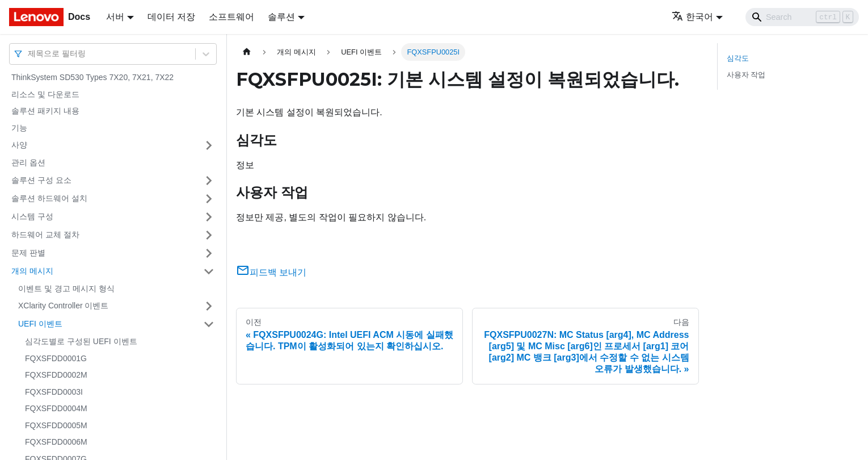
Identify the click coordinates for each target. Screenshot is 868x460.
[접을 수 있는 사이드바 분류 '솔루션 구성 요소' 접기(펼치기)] (209, 181)
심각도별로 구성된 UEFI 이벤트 (81, 341)
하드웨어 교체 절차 (45, 235)
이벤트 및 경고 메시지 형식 (66, 288)
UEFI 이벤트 (40, 324)
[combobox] (29, 54)
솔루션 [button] (281, 17)
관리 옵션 (28, 162)
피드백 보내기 (271, 272)
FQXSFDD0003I (54, 392)
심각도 (738, 58)
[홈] (247, 52)
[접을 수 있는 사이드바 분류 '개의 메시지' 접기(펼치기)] (209, 271)
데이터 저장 (171, 17)
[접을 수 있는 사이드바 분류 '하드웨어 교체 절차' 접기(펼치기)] (209, 235)
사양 (19, 145)
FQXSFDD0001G (56, 358)
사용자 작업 (746, 75)
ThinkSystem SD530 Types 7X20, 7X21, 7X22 (92, 77)
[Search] (802, 17)
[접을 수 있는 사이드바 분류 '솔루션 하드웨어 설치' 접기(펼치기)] (209, 199)
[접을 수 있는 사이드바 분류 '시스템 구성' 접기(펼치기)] (209, 217)
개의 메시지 (32, 271)
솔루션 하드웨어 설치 (49, 198)
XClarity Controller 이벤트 (63, 306)
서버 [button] (115, 17)
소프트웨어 (231, 17)
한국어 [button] (692, 17)
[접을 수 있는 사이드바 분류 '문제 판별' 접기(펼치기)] (209, 253)
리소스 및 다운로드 (45, 94)
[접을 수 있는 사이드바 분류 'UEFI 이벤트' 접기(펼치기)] (209, 324)
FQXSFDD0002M (56, 375)
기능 (19, 128)
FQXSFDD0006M (56, 442)
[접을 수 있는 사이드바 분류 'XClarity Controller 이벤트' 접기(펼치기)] (209, 306)
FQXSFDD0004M (56, 408)
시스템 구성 (32, 216)
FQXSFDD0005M (56, 425)
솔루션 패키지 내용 (45, 111)
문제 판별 (28, 253)
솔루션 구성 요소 (41, 180)
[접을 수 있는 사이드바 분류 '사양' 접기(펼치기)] (209, 145)
